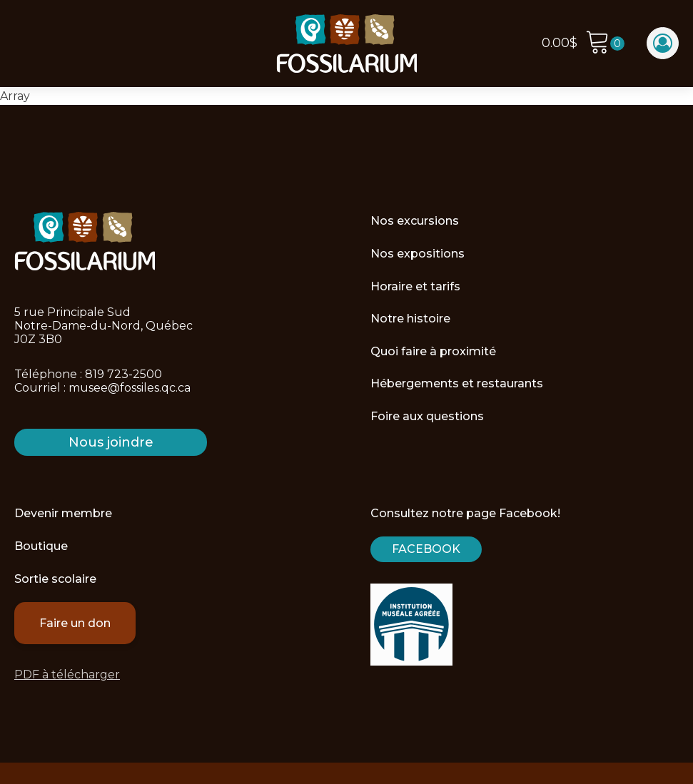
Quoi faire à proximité (433, 351)
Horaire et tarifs (415, 286)
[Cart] (605, 44)
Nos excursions (415, 221)
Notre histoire (410, 319)
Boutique (41, 546)
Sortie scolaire (55, 579)
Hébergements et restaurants (457, 383)
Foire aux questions (427, 416)
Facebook (426, 549)
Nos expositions (418, 254)
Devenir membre (63, 513)
